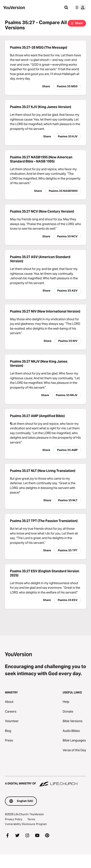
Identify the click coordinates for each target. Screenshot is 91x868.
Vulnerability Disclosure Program (26, 824)
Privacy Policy (14, 819)
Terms (31, 819)
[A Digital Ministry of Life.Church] (45, 782)
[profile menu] (80, 7)
